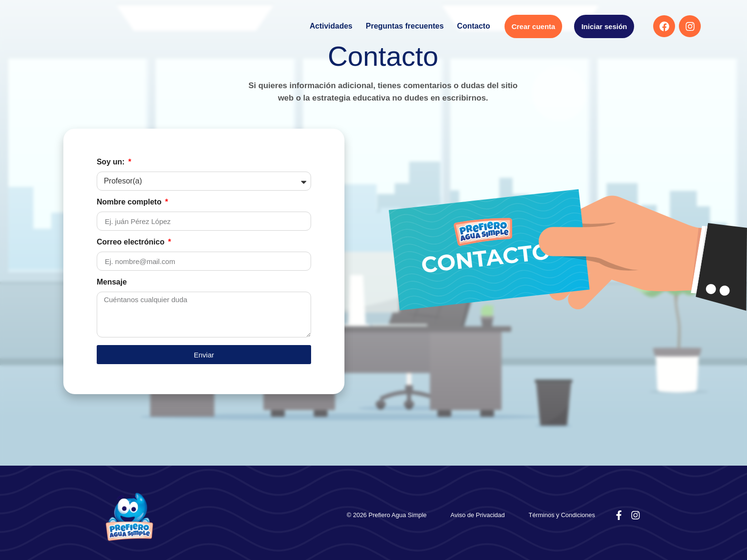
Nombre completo (130, 202)
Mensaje (112, 282)
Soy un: (112, 162)
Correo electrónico (132, 242)
